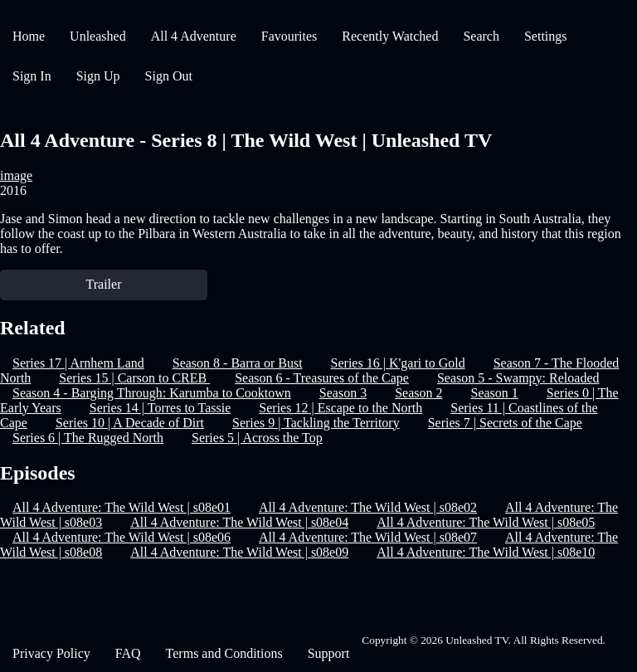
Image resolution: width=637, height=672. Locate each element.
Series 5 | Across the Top (257, 438)
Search (481, 36)
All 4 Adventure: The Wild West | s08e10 (486, 552)
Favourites (289, 36)
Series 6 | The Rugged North (88, 438)
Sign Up (98, 76)
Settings (546, 36)
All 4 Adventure (194, 36)
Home (29, 36)
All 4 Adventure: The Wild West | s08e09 (239, 552)
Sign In (32, 76)
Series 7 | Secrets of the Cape (505, 423)
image (16, 175)
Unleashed (98, 36)
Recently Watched (390, 36)
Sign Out (169, 76)
